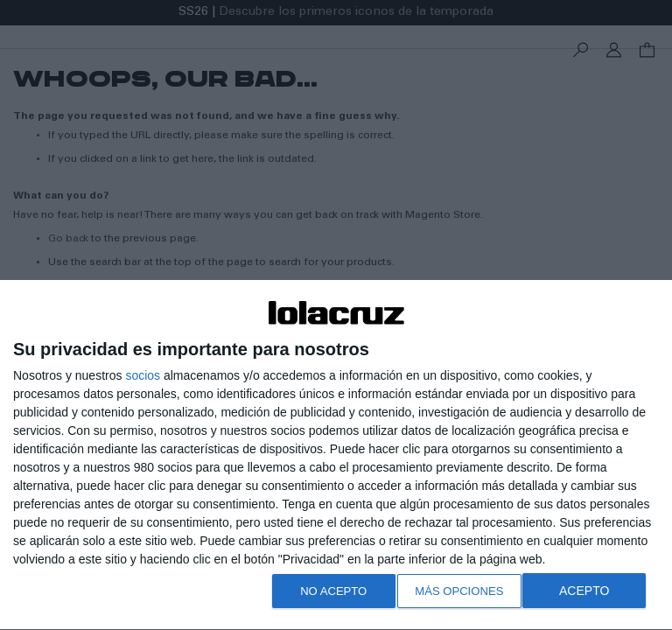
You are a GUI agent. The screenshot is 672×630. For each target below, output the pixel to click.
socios (143, 369)
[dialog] (336, 452)
